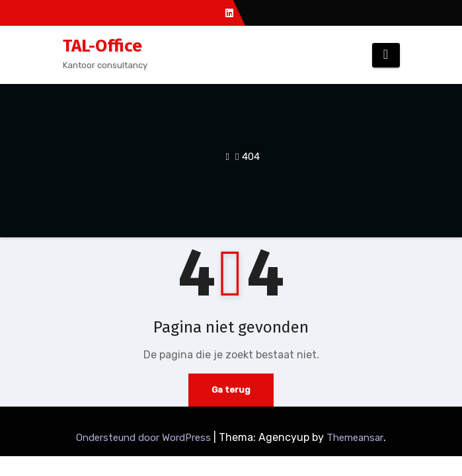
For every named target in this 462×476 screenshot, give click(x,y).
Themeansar (355, 438)
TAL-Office (102, 46)
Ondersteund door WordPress (145, 438)
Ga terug (231, 390)
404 (251, 157)
